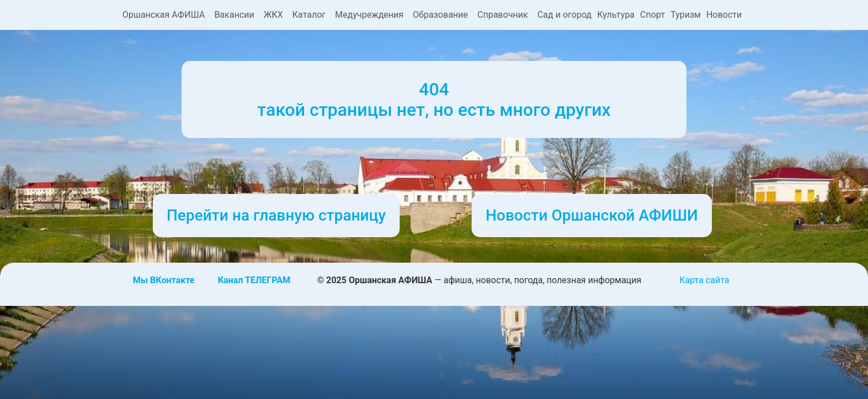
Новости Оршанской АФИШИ (592, 215)
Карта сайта (704, 280)
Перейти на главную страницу (276, 215)
